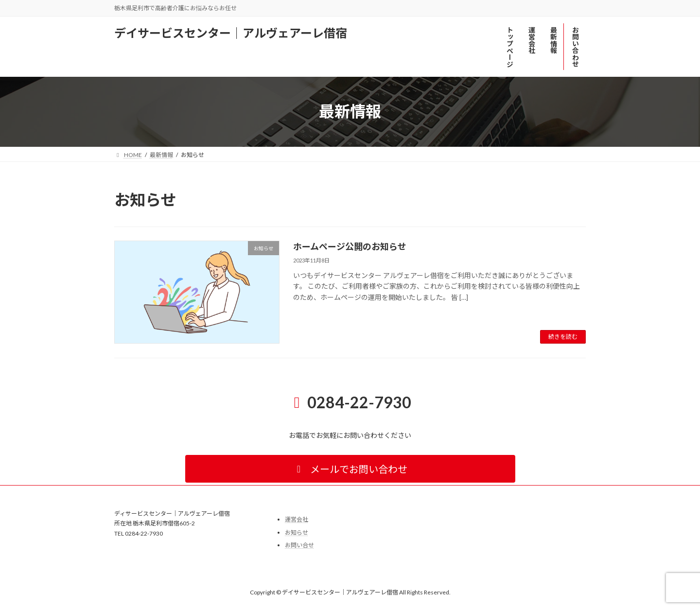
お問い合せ (299, 546)
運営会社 (297, 519)
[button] (350, 469)
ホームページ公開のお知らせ (350, 246)
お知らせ (297, 532)
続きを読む (563, 337)
